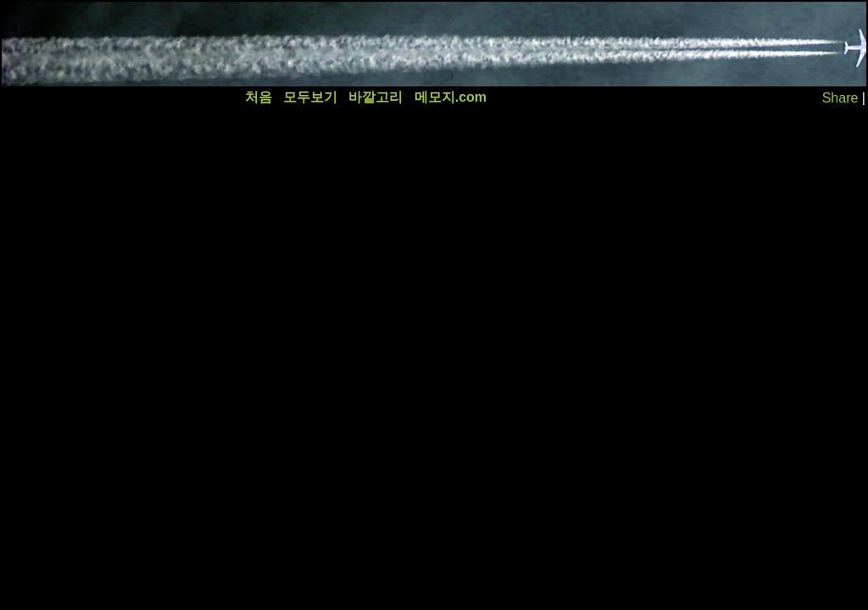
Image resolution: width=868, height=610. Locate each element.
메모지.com (451, 97)
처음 (259, 97)
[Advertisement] (311, 44)
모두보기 (310, 97)
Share (840, 98)
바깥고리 (376, 97)
